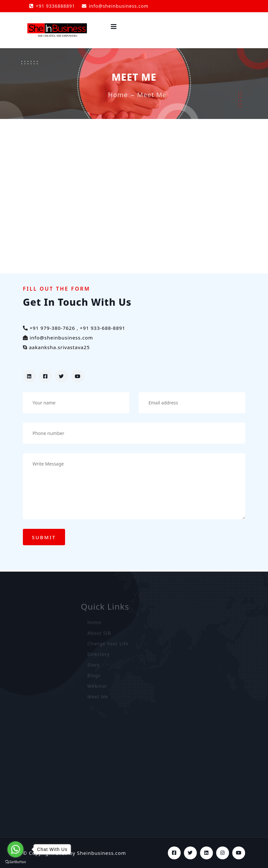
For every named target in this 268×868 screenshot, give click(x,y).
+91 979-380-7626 (52, 328)
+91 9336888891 (52, 6)
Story (94, 667)
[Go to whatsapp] (15, 849)
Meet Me (98, 698)
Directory (98, 656)
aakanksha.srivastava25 (59, 347)
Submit (44, 537)
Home (118, 95)
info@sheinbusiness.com (115, 6)
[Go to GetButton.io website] (15, 862)
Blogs (94, 677)
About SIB (99, 635)
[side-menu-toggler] (114, 27)
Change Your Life (108, 645)
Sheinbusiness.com (101, 853)
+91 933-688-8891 (103, 328)
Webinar (97, 688)
